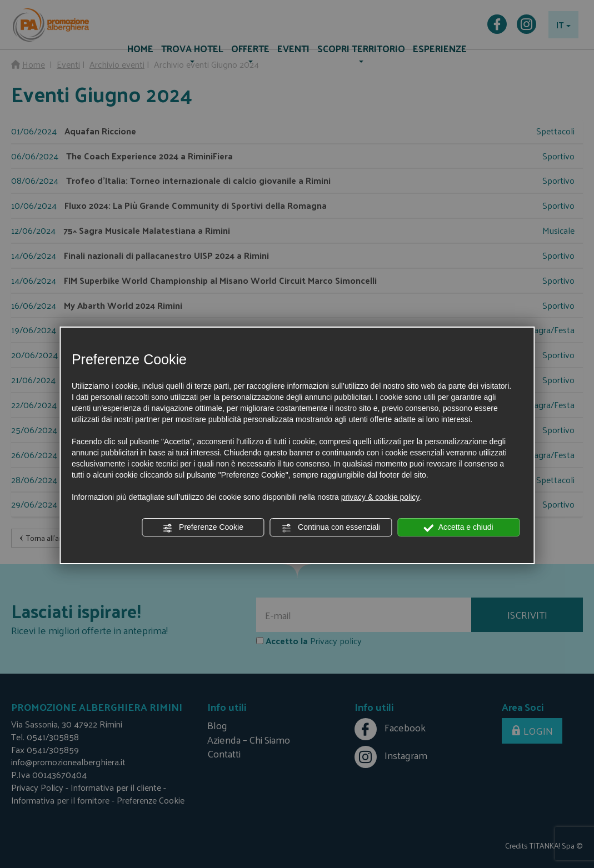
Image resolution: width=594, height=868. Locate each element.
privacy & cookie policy (381, 497)
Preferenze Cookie (203, 528)
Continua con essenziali (331, 528)
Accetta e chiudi (459, 528)
